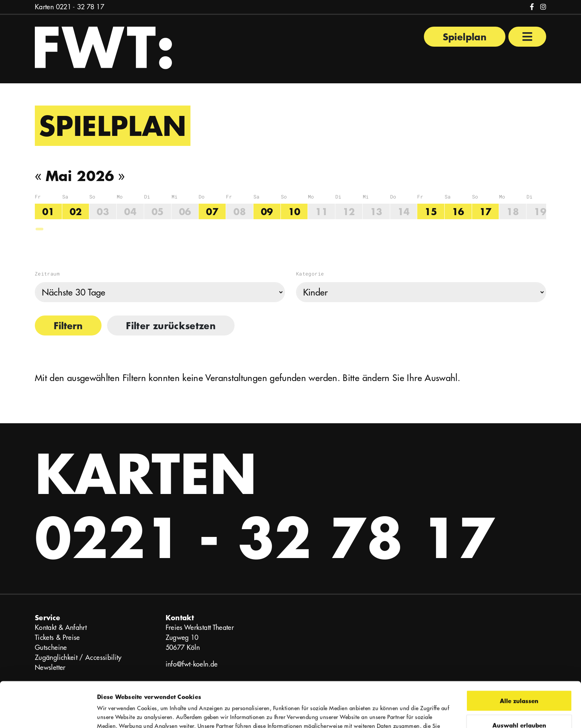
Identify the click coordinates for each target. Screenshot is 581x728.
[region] (290, 212)
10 (294, 211)
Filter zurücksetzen (171, 325)
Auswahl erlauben (519, 680)
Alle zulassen (519, 655)
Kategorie (310, 274)
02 (76, 211)
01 (48, 211)
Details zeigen (409, 713)
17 (486, 211)
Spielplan (465, 37)
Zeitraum (47, 274)
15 (431, 211)
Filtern (68, 325)
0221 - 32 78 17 (80, 7)
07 (212, 211)
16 (458, 211)
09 (267, 211)
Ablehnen (519, 704)
